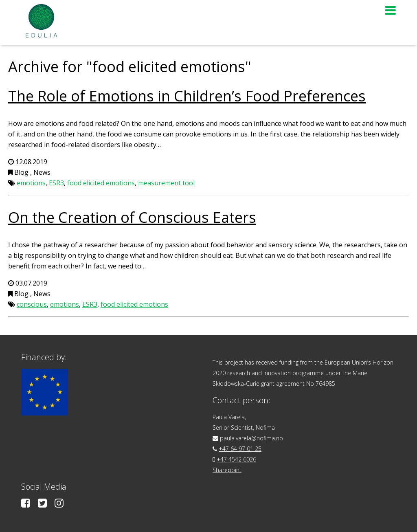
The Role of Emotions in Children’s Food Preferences (187, 96)
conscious (32, 304)
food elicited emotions (101, 183)
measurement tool (166, 183)
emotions (31, 183)
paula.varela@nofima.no (251, 438)
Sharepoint (227, 470)
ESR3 (56, 183)
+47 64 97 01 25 (240, 449)
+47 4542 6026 (236, 459)
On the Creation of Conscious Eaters (132, 217)
